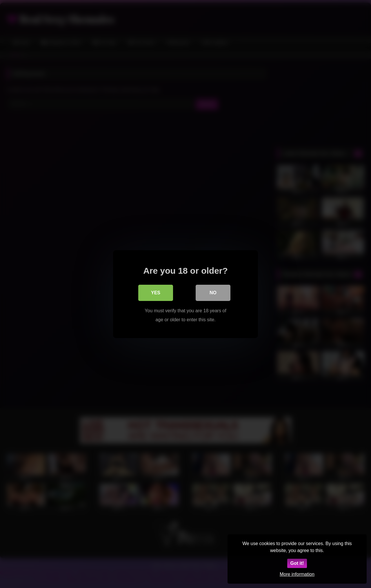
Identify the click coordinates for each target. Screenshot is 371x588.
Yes (156, 292)
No (213, 292)
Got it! (297, 563)
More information (297, 574)
